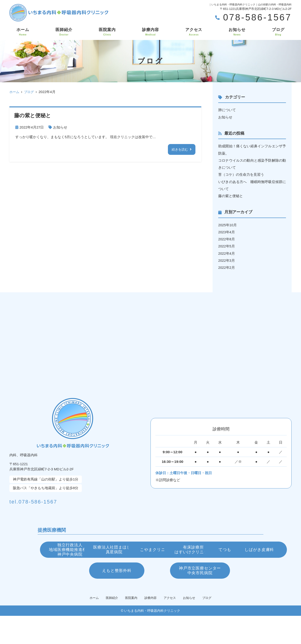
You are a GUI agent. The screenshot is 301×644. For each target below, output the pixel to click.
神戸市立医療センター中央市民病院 (200, 597)
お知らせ (237, 32)
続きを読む (179, 149)
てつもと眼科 (150, 573)
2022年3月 (227, 260)
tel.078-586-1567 (47, 500)
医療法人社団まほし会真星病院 (151, 550)
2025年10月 (228, 224)
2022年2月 (227, 267)
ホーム (23, 32)
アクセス (194, 32)
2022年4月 (227, 252)
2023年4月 (227, 231)
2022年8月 (227, 238)
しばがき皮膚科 (225, 573)
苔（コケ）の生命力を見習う (241, 174)
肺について (227, 110)
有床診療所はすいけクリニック (76, 574)
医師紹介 (64, 32)
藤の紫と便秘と (231, 195)
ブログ (278, 32)
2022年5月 (227, 245)
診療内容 (150, 32)
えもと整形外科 (101, 597)
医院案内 (107, 32)
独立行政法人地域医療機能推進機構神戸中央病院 (77, 550)
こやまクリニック (224, 550)
